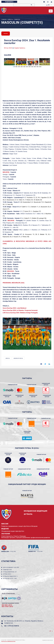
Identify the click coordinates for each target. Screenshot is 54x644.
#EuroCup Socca (18, 358)
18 (41, 67)
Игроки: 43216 (7, 574)
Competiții (17, 19)
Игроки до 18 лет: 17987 (10, 579)
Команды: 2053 (8, 570)
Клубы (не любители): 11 (11, 576)
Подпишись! (9, 2)
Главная (4, 19)
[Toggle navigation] (51, 11)
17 (39, 67)
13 (33, 67)
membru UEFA (5, 552)
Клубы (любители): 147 (10, 572)
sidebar (6, 34)
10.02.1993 (13, 552)
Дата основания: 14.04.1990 (11, 567)
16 (38, 67)
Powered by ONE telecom (47, 640)
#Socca (8, 358)
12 (31, 67)
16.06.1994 (40, 552)
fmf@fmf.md (8, 623)
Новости (10, 19)
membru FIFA (32, 552)
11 (29, 67)
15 (36, 67)
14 (34, 67)
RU (48, 5)
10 (28, 67)
